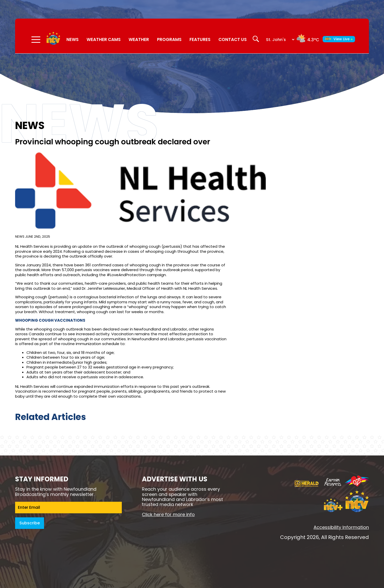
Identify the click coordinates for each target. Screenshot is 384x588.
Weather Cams (104, 39)
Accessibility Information (341, 527)
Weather (139, 39)
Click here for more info (168, 514)
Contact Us (233, 39)
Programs (169, 39)
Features (200, 39)
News (72, 39)
